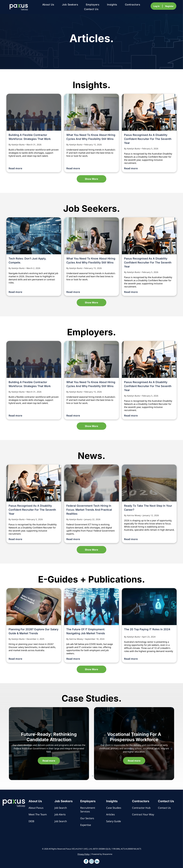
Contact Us (164, 808)
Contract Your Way (143, 814)
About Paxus (36, 808)
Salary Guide (114, 821)
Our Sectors (87, 818)
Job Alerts (60, 814)
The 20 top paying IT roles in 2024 (147, 629)
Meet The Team (38, 814)
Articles (110, 814)
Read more (15, 168)
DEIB (31, 821)
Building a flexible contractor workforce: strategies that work (30, 137)
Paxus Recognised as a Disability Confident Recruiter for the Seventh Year (148, 139)
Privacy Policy (84, 854)
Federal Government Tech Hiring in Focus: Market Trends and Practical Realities (89, 510)
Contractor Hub (141, 808)
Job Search (61, 808)
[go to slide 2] (93, 776)
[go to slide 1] (90, 776)
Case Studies (114, 808)
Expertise (86, 825)
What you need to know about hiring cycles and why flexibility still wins (91, 137)
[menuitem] (48, 5)
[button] (86, 862)
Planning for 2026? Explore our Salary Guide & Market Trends (33, 631)
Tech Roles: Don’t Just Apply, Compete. (27, 261)
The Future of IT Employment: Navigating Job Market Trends (86, 631)
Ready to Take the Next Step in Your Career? (148, 508)
